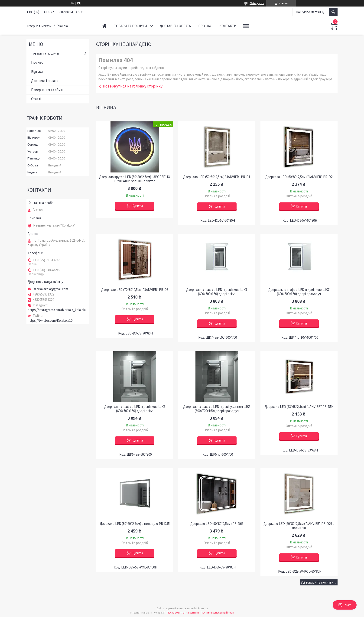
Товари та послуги (130, 26)
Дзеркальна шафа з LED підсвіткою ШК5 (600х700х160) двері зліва (135, 409)
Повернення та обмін (47, 90)
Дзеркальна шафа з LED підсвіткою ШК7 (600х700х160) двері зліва (217, 292)
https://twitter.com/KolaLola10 (50, 320)
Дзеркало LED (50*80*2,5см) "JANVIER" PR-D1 (217, 177)
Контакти (228, 26)
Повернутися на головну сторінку (133, 86)
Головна (104, 26)
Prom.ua (203, 608)
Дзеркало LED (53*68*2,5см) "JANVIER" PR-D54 (299, 407)
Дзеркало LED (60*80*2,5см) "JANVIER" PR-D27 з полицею (299, 526)
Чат (345, 605)
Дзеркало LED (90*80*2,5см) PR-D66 (217, 524)
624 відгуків (257, 3)
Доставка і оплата (175, 26)
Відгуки (37, 72)
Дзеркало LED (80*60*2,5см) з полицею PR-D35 (135, 524)
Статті (36, 99)
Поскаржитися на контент (183, 612)
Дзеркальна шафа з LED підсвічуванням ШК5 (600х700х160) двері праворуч (217, 409)
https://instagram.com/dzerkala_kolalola (57, 310)
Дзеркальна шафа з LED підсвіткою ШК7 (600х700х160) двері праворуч (299, 292)
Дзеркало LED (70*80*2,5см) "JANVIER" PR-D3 (135, 290)
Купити (137, 206)
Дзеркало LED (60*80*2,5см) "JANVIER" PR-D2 (299, 177)
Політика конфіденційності (217, 612)
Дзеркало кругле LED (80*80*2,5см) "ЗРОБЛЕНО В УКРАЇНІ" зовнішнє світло (135, 179)
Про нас (205, 26)
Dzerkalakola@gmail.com (50, 289)
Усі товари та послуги (317, 582)
